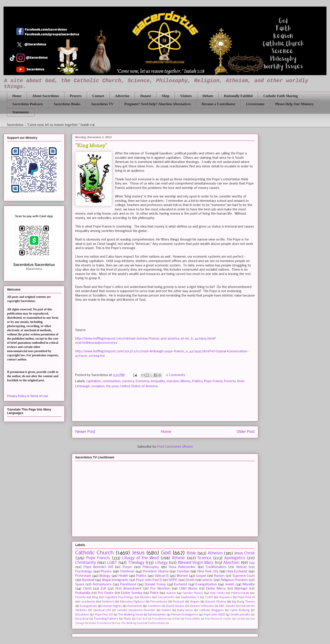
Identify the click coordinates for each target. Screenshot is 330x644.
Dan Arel (142, 619)
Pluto (127, 619)
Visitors (186, 96)
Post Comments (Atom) (175, 447)
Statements (21, 112)
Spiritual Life (102, 610)
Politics (197, 381)
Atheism (215, 553)
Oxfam (176, 619)
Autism (171, 593)
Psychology (84, 572)
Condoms (154, 606)
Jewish (230, 584)
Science (204, 558)
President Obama (156, 572)
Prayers (76, 96)
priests (208, 580)
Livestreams (255, 104)
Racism (219, 576)
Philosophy (151, 567)
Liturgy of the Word (140, 558)
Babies (166, 610)
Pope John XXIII (214, 615)
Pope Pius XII (104, 615)
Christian (183, 572)
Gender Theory (193, 593)
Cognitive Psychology (119, 597)
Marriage (241, 589)
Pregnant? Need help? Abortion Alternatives (158, 104)
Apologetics (235, 558)
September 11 (190, 597)
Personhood (159, 602)
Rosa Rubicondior (182, 567)
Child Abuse (188, 589)
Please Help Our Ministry (294, 104)
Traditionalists (216, 567)
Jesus (138, 553)
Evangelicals (89, 606)
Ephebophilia (157, 615)
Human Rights (112, 606)
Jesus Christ (245, 553)
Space (80, 584)
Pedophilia (83, 593)
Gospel (201, 576)
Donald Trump (155, 584)
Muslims (146, 597)
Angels (195, 602)
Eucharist (181, 584)
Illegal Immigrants (115, 580)
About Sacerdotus (46, 96)
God (166, 553)
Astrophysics (102, 584)
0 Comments (175, 375)
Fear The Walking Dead (129, 623)
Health (123, 576)
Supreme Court (244, 576)
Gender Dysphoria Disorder (136, 610)
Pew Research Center (218, 619)
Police (154, 593)
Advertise (122, 96)
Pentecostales (157, 623)
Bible (191, 553)
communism (111, 381)
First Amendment (129, 589)
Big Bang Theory (243, 602)
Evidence (108, 602)
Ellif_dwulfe (227, 606)
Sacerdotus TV (102, 104)
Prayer (127, 567)
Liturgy (161, 563)
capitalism (94, 381)
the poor (112, 386)
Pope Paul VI (246, 597)
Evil (103, 589)
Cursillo (241, 619)
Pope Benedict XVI (98, 567)
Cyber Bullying (240, 610)
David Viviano (175, 606)
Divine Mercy (216, 589)
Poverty (230, 381)
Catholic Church (94, 553)
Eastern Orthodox (202, 606)
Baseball (88, 580)
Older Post (246, 432)
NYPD (173, 580)
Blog (95, 597)
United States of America (139, 386)
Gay (252, 563)
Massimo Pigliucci (132, 602)
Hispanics (225, 597)
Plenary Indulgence (185, 615)
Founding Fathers (106, 619)
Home (17, 96)
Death (190, 580)
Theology (136, 563)
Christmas (127, 572)
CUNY (209, 597)
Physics (106, 572)
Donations (82, 615)
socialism (98, 386)
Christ (87, 589)
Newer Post (85, 432)
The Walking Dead (130, 615)
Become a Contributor (219, 104)
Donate (146, 96)
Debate (208, 96)
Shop (166, 96)
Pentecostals (240, 593)
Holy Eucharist (237, 572)
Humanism (135, 606)
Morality (249, 584)
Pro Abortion (160, 589)
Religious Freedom (234, 580)
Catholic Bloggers (212, 610)
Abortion (231, 563)
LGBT (112, 563)
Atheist (178, 558)
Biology (105, 576)
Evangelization (206, 584)
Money (186, 381)
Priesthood (128, 584)
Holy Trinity (217, 593)
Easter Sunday (132, 593)
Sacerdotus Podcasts (28, 104)
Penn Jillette (193, 619)
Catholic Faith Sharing (280, 96)
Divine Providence (100, 623)
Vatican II (162, 576)
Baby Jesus (185, 610)
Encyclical (82, 619)
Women (182, 576)
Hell (243, 606)
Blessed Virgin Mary (196, 563)
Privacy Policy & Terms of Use (27, 396)
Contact (98, 96)
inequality (158, 381)
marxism (173, 381)
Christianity (86, 563)
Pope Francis (213, 381)
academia (88, 602)
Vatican (241, 567)
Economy (143, 381)
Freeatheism (160, 619)
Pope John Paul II (149, 580)
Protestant (83, 576)
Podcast (179, 602)
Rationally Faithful (238, 96)
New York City (208, 572)
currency (128, 381)
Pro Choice (106, 593)
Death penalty (240, 615)
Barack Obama (216, 602)
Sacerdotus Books (67, 104)
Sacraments (166, 597)
